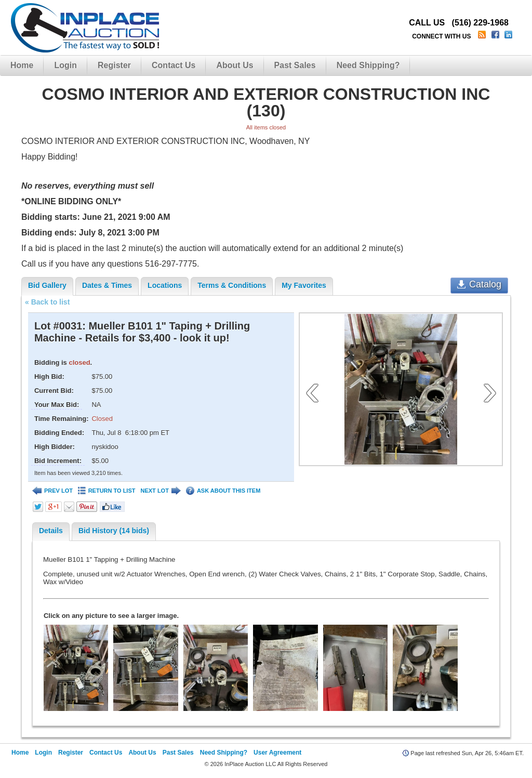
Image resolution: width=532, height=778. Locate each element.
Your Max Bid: (57, 405)
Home (22, 65)
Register (114, 65)
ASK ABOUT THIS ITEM (223, 491)
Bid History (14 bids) (114, 531)
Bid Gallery (47, 285)
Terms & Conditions (232, 285)
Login (65, 65)
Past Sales (295, 65)
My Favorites (304, 285)
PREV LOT (52, 491)
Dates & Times (107, 285)
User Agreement (277, 753)
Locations (165, 285)
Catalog (479, 284)
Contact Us (174, 65)
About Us (235, 65)
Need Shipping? (368, 65)
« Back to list (47, 302)
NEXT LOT (160, 491)
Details (51, 531)
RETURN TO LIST (107, 491)
